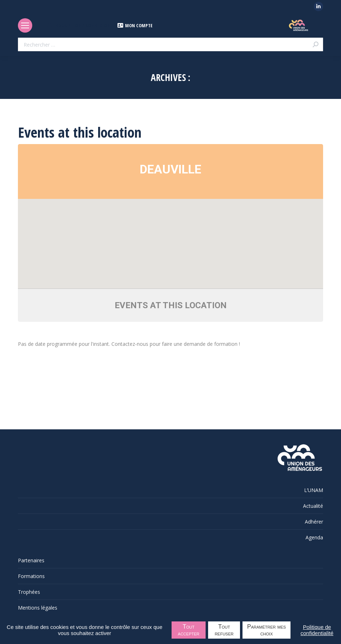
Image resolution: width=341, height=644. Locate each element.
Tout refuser (224, 630)
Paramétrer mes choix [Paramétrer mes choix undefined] (266, 630)
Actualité (313, 506)
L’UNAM (314, 490)
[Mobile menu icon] (25, 25)
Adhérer (314, 522)
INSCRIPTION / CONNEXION (78, 25)
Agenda (314, 537)
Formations (31, 576)
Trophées (29, 592)
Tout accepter (189, 630)
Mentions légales (38, 608)
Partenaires (31, 560)
